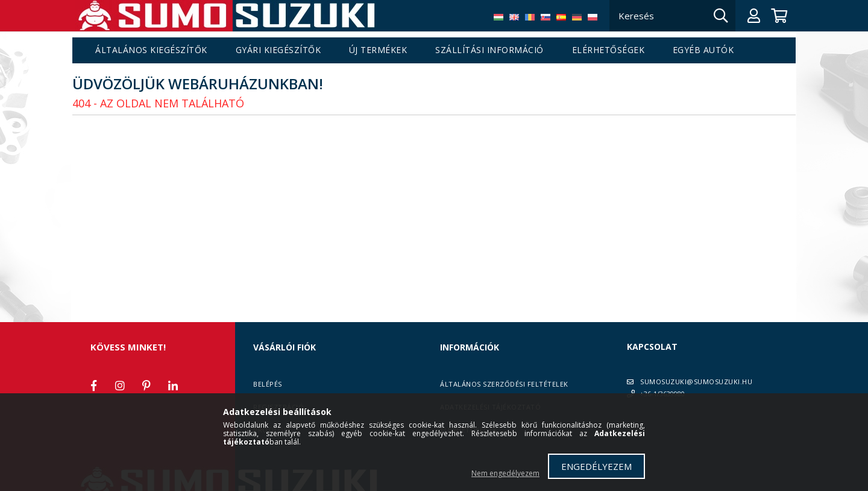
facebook (93, 385)
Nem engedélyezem (505, 473)
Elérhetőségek (609, 50)
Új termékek (378, 50)
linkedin (173, 385)
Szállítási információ (489, 50)
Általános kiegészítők (151, 50)
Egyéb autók (703, 50)
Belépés (268, 384)
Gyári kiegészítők (278, 50)
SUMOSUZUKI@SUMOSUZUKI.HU (696, 382)
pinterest (146, 385)
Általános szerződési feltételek (504, 384)
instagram (120, 385)
